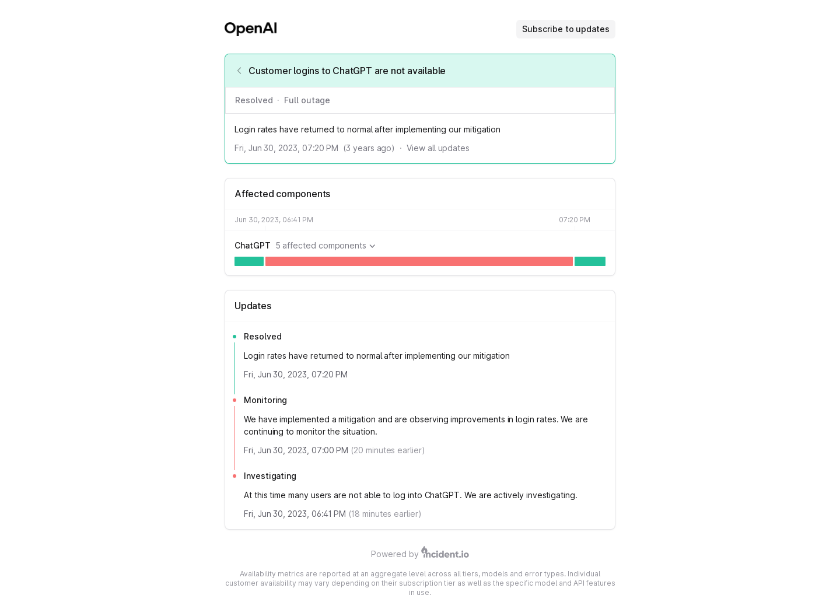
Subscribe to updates (566, 29)
